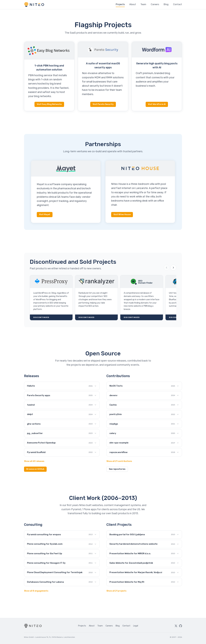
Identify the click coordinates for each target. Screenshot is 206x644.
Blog (166, 4)
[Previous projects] (167, 268)
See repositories (117, 469)
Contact (178, 4)
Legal (136, 626)
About (133, 4)
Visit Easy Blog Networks (49, 104)
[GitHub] (181, 626)
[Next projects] (173, 268)
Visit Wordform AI (157, 104)
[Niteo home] (34, 5)
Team (143, 4)
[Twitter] (176, 626)
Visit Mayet (45, 214)
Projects (120, 4)
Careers (155, 4)
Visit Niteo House (122, 214)
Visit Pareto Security (103, 104)
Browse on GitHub (35, 469)
